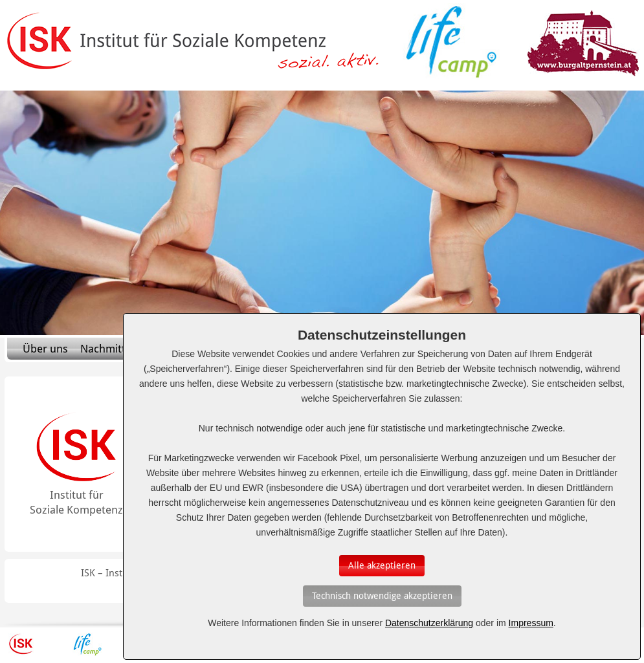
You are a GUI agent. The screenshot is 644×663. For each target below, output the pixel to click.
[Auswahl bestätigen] (382, 566)
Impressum (531, 623)
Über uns (45, 349)
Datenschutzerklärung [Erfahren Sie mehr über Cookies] (429, 623)
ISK (21, 644)
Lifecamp (87, 644)
